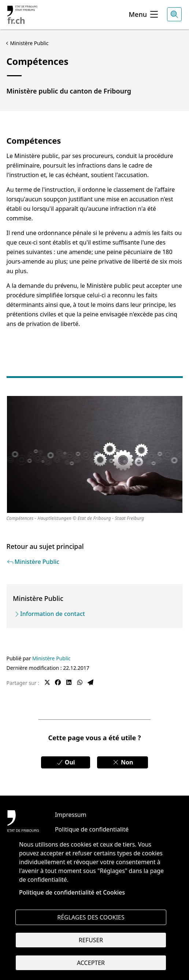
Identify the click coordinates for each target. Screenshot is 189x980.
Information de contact (53, 614)
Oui (66, 762)
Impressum (71, 815)
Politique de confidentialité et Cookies (72, 892)
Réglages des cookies (91, 917)
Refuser (91, 940)
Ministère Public (51, 658)
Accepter (91, 963)
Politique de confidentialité (92, 829)
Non (123, 762)
